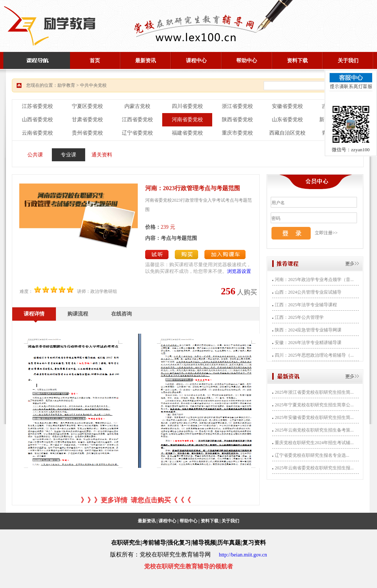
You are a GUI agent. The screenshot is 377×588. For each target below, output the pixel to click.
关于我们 (348, 61)
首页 (95, 61)
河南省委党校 (187, 120)
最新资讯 (146, 61)
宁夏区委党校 (87, 106)
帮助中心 (247, 61)
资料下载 (297, 61)
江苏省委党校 (37, 106)
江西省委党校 (137, 120)
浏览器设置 (239, 271)
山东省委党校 (287, 120)
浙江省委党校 (237, 106)
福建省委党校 (187, 133)
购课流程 (78, 314)
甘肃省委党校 (87, 120)
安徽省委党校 (287, 106)
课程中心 (196, 61)
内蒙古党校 (137, 106)
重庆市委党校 (237, 133)
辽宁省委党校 (137, 133)
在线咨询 (121, 314)
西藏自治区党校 (287, 133)
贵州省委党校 (87, 133)
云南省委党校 (37, 133)
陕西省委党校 (237, 120)
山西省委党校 (37, 120)
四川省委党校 (187, 106)
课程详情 (34, 314)
